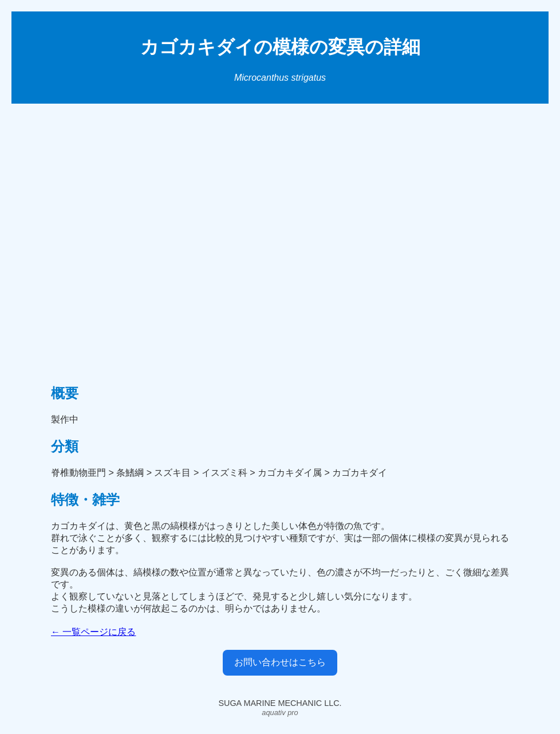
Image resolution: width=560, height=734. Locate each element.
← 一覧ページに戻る (93, 632)
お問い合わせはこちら (280, 662)
